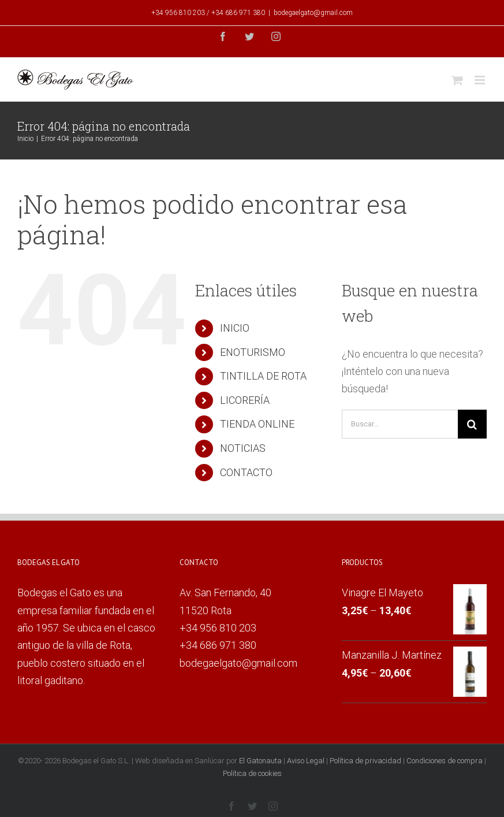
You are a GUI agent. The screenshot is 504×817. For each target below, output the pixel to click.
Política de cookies (252, 773)
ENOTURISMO (253, 352)
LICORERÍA (245, 400)
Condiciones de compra (445, 761)
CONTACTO (246, 472)
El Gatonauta (260, 761)
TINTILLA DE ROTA (263, 376)
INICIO (235, 328)
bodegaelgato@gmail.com (313, 13)
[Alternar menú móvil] (481, 80)
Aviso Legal (306, 761)
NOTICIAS (243, 448)
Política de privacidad (365, 761)
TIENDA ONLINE (257, 424)
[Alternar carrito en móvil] (457, 80)
